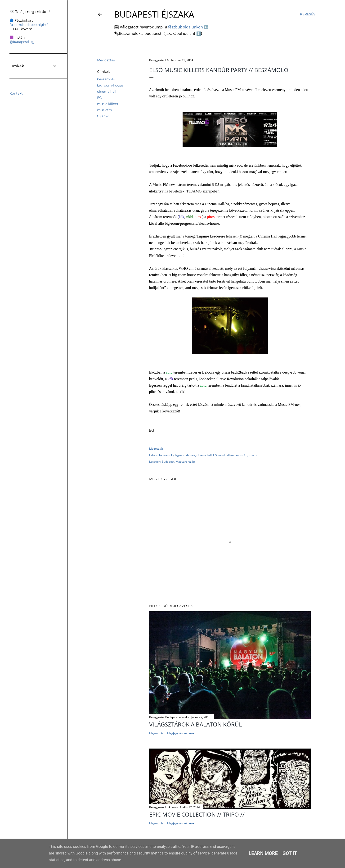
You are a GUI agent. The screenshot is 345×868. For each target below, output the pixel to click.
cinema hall (107, 91)
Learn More (263, 853)
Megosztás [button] (106, 60)
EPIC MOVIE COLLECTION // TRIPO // (197, 814)
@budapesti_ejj (22, 42)
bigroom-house (110, 85)
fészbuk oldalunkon (186, 27)
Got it (290, 853)
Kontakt (16, 93)
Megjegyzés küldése (181, 733)
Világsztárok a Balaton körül (196, 724)
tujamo (103, 116)
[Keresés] (308, 14)
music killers (108, 104)
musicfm (105, 110)
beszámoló (106, 79)
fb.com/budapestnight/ (29, 25)
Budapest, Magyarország (178, 462)
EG (99, 98)
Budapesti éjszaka (154, 14)
